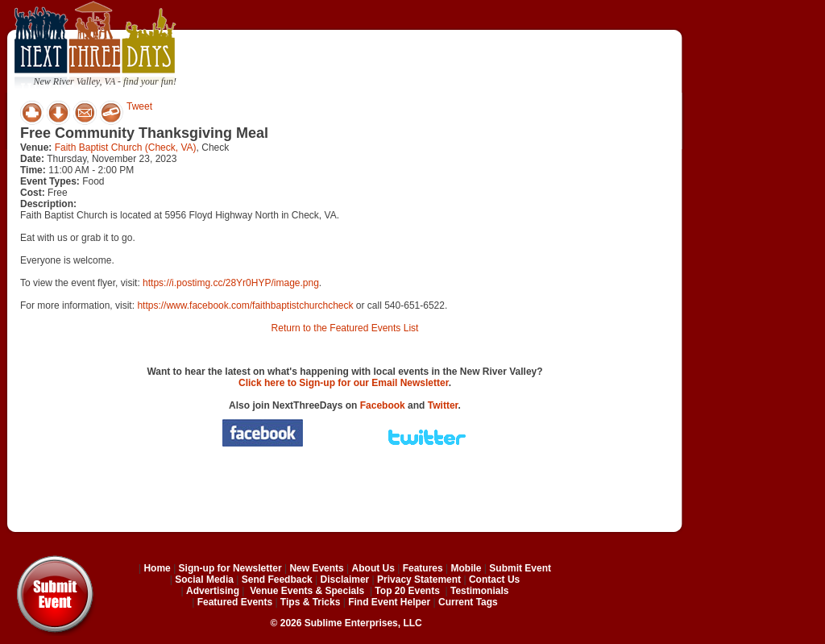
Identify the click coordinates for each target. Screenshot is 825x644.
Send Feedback (277, 580)
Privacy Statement (419, 580)
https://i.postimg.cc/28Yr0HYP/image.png (231, 283)
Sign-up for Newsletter (230, 568)
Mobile (466, 568)
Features (423, 568)
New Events (316, 568)
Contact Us (494, 580)
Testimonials (479, 591)
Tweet (139, 106)
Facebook (383, 405)
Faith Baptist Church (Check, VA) (126, 147)
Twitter (443, 405)
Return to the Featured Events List (345, 328)
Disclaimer (345, 580)
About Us (373, 568)
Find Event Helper (389, 602)
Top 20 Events (407, 591)
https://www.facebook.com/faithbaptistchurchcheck (245, 305)
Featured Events (235, 602)
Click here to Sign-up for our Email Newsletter (344, 383)
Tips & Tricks (310, 602)
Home (157, 568)
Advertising (213, 591)
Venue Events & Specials (307, 591)
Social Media (204, 580)
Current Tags (468, 602)
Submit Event (520, 568)
